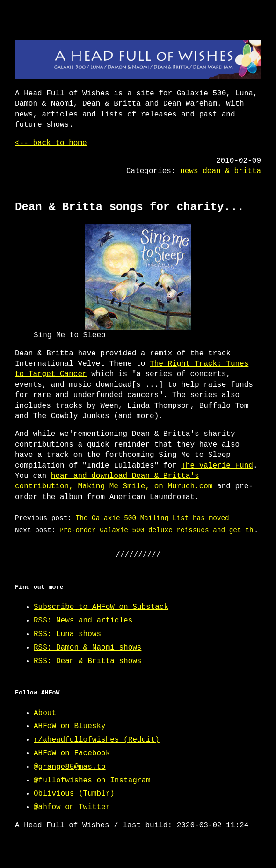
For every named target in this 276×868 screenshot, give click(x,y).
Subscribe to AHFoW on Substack (101, 607)
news (189, 171)
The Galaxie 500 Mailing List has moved (153, 518)
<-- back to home (51, 143)
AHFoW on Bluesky (70, 726)
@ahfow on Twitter (72, 807)
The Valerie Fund (217, 466)
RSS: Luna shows (67, 634)
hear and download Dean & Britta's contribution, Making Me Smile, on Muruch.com (114, 481)
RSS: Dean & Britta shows (87, 661)
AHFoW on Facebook (72, 753)
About (45, 713)
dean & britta (232, 171)
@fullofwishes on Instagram (92, 781)
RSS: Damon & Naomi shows (87, 648)
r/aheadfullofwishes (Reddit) (97, 740)
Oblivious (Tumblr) (74, 794)
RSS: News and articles (83, 621)
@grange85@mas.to (70, 767)
